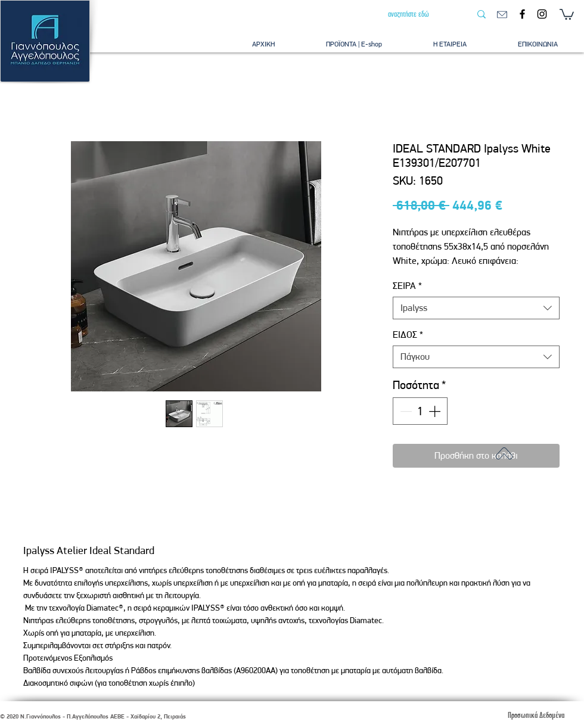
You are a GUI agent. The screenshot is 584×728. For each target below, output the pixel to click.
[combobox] (476, 308)
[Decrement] (405, 411)
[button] (567, 14)
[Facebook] (522, 14)
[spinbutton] (420, 411)
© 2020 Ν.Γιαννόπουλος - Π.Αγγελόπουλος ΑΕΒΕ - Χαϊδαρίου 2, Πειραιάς (93, 716)
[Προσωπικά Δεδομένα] (536, 715)
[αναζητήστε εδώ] (420, 14)
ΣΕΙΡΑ (407, 286)
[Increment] (436, 411)
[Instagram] (542, 14)
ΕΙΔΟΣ (408, 335)
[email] (502, 15)
